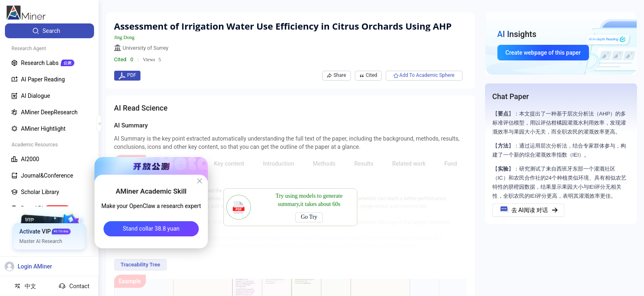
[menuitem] (49, 31)
